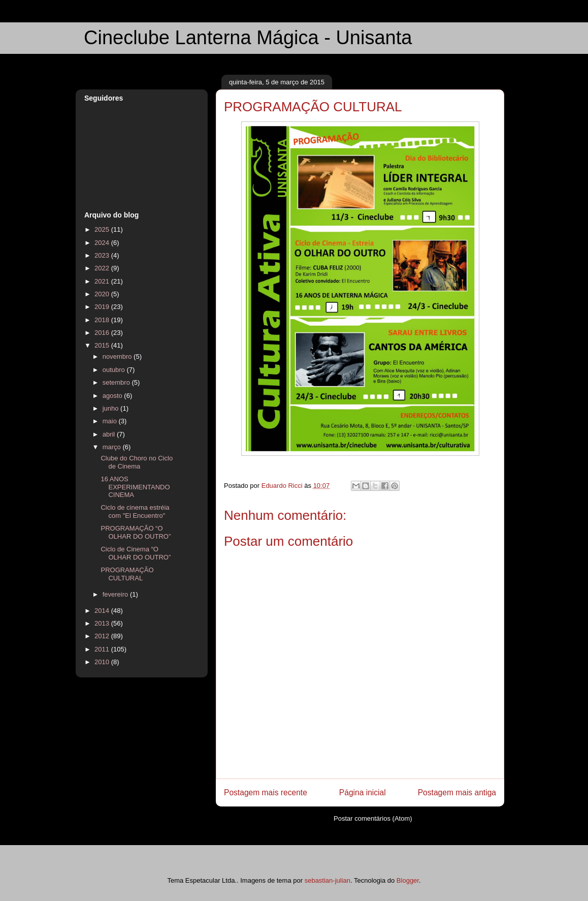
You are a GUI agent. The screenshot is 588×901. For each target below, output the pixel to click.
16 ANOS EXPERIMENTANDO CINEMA (135, 487)
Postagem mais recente (266, 793)
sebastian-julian (328, 880)
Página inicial (363, 793)
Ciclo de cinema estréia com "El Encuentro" (135, 511)
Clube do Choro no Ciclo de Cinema (137, 462)
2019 (103, 307)
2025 (103, 229)
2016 (103, 333)
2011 (103, 649)
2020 (103, 294)
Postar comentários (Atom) (373, 818)
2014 (103, 611)
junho (111, 408)
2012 (103, 636)
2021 (103, 281)
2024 (103, 243)
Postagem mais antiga (457, 793)
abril (110, 434)
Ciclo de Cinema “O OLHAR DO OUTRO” (136, 553)
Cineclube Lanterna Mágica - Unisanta (248, 38)
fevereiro (116, 594)
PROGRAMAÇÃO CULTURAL (127, 574)
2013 (103, 623)
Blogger (408, 880)
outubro (115, 370)
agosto (113, 396)
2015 (103, 345)
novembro (118, 356)
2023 (103, 255)
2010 (103, 662)
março (113, 447)
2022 (103, 268)
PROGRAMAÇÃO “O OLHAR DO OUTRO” (136, 532)
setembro (117, 382)
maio (111, 421)
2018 (103, 320)
